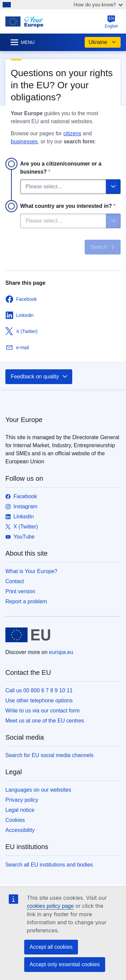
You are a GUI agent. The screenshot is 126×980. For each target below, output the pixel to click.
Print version (20, 591)
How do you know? (98, 5)
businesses (24, 142)
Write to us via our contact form (43, 711)
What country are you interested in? (68, 206)
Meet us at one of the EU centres (45, 721)
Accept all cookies (51, 947)
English (111, 22)
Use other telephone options (39, 701)
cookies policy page (50, 906)
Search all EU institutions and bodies (49, 865)
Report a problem (26, 601)
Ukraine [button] (103, 42)
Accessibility (20, 830)
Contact (15, 581)
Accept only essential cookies (65, 964)
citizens (72, 133)
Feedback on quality (39, 377)
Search (103, 247)
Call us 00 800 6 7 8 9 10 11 (39, 690)
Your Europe (24, 420)
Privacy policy (22, 800)
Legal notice (20, 810)
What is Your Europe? (31, 571)
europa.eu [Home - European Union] (61, 652)
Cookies (15, 820)
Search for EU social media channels (49, 755)
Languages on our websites (38, 790)
